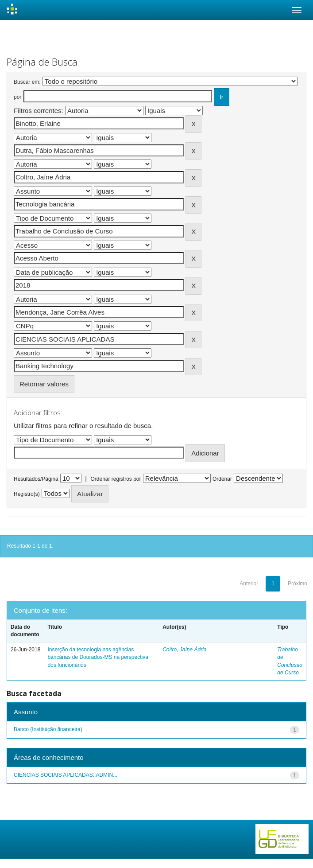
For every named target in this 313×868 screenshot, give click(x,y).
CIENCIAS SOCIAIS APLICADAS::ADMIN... (66, 775)
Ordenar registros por (116, 479)
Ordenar (222, 479)
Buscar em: (27, 82)
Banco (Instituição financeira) (48, 729)
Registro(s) (27, 494)
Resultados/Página (36, 479)
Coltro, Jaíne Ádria (184, 650)
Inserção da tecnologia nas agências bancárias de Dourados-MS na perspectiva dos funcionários (98, 657)
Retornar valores (44, 384)
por (17, 97)
